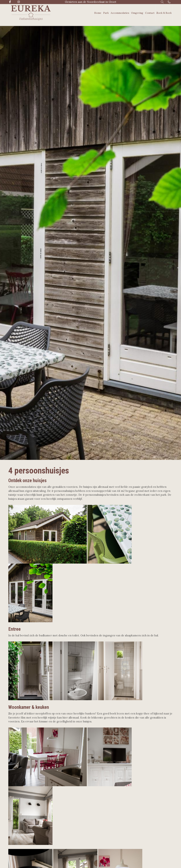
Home (98, 13)
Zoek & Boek (164, 13)
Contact (150, 13)
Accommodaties (120, 13)
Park (106, 13)
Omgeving (137, 13)
